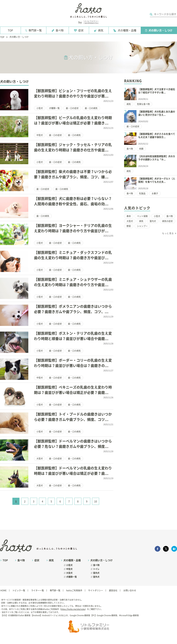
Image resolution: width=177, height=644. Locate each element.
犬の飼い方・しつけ (160, 30)
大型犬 (40, 459)
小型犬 (40, 108)
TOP (10, 30)
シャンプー (142, 226)
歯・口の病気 (91, 108)
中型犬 (40, 135)
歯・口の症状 (72, 108)
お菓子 (155, 193)
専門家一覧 (35, 30)
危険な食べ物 (143, 104)
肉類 (141, 149)
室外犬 (96, 577)
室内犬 (153, 221)
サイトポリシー (96, 590)
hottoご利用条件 (74, 590)
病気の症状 (167, 221)
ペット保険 (142, 216)
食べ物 (60, 30)
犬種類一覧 (54, 108)
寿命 (129, 216)
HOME (3, 590)
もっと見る (168, 233)
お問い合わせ (130, 590)
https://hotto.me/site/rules (73, 609)
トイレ (96, 569)
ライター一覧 (38, 590)
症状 (81, 30)
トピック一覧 (19, 590)
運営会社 (113, 590)
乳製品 (142, 193)
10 (96, 501)
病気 (101, 30)
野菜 (129, 226)
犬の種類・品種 (127, 30)
